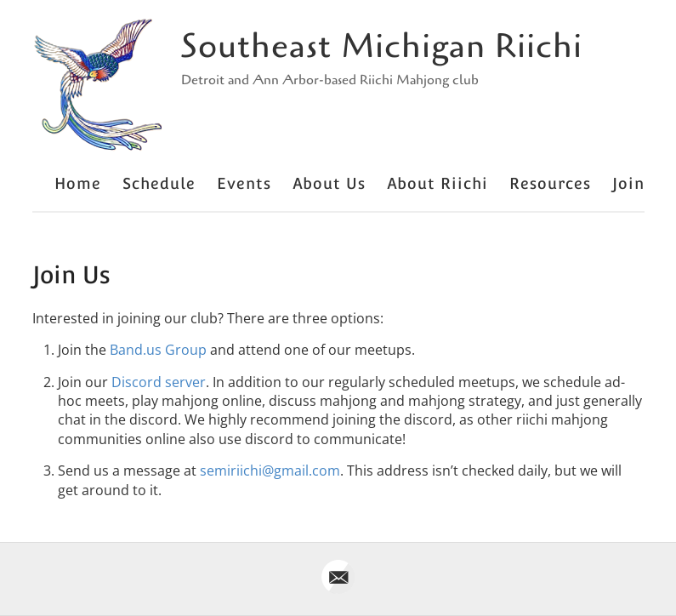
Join (628, 183)
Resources (550, 183)
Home (78, 183)
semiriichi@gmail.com (270, 471)
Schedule (159, 183)
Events (244, 183)
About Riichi (437, 183)
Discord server (159, 382)
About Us (329, 183)
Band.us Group (158, 350)
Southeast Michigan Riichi (382, 46)
